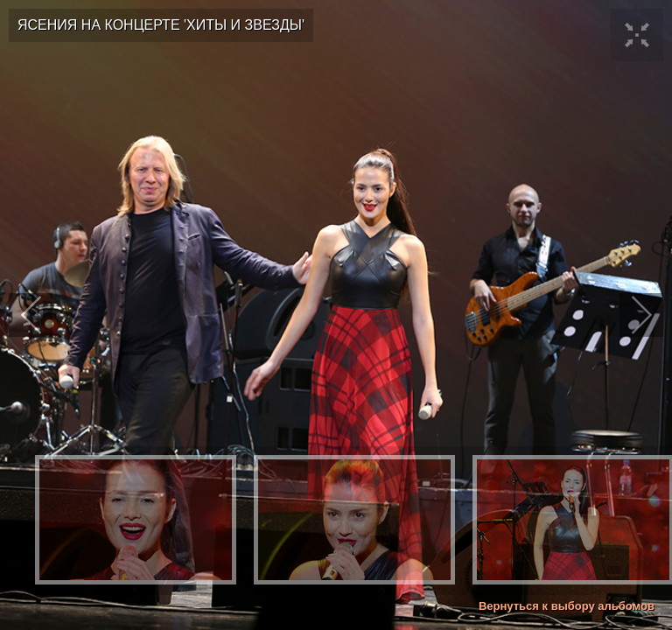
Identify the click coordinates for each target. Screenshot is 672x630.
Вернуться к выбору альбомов (567, 606)
